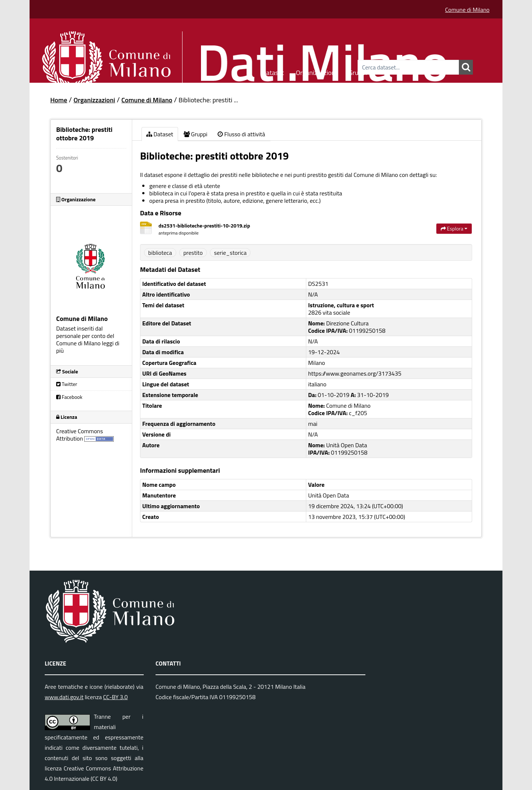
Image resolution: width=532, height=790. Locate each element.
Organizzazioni (316, 71)
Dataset (273, 71)
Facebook (69, 397)
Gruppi (358, 71)
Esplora (454, 228)
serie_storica (230, 253)
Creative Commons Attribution (80, 435)
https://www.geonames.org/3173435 (355, 373)
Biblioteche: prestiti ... (208, 100)
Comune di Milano (467, 10)
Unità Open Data (329, 495)
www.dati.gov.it (64, 697)
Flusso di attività (241, 134)
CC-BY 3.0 (115, 697)
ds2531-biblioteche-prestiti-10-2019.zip (204, 225)
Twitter (67, 384)
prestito (193, 253)
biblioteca (160, 253)
